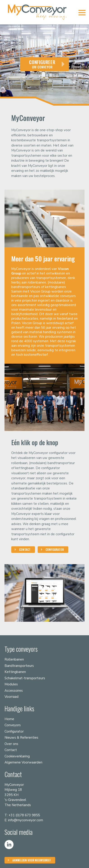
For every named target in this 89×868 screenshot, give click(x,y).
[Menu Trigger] (82, 12)
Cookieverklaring (17, 756)
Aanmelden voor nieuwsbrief (32, 860)
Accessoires (14, 691)
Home (9, 719)
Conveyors (13, 725)
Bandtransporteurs (19, 666)
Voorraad (11, 697)
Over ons (11, 744)
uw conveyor (42, 64)
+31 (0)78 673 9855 (24, 815)
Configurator (55, 549)
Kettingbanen (15, 672)
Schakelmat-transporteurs (25, 678)
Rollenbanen (14, 659)
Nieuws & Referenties (21, 738)
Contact (25, 549)
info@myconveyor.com (26, 820)
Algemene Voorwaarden (23, 762)
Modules (11, 684)
